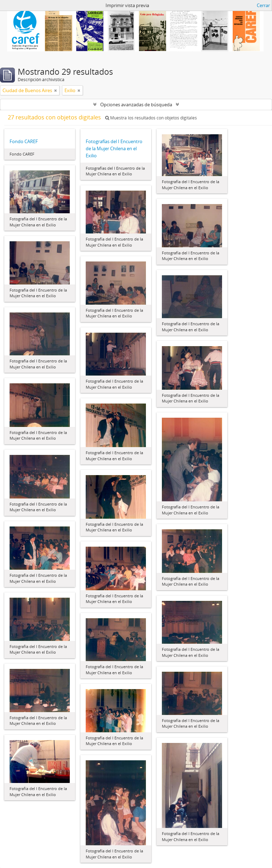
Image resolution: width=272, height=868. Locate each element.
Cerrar (263, 5)
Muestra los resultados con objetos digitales (151, 118)
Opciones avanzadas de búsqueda (136, 105)
